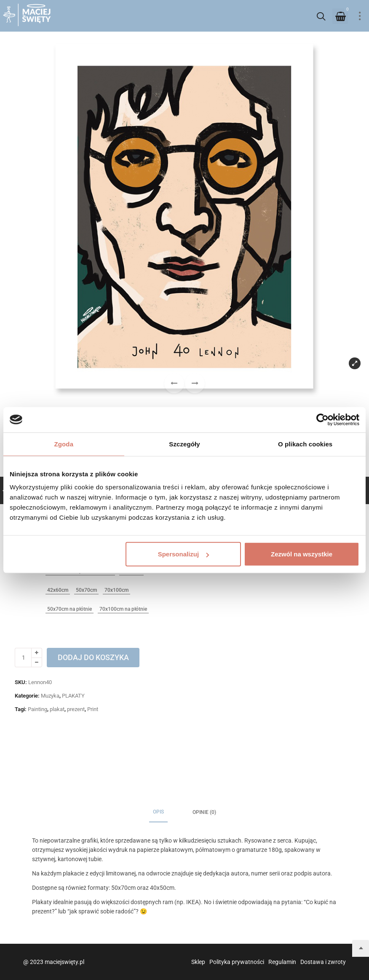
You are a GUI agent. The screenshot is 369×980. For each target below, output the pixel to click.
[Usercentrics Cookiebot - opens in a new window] (322, 419)
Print (93, 709)
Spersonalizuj (184, 554)
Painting (37, 709)
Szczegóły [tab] (184, 444)
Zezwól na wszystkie (302, 554)
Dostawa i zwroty (323, 962)
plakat (57, 709)
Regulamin (282, 962)
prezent (76, 709)
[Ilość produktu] (23, 658)
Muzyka (50, 696)
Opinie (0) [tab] (204, 812)
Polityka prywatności (237, 962)
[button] (195, 383)
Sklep (198, 962)
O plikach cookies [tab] (305, 444)
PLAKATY (73, 696)
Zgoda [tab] (64, 444)
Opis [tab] (158, 812)
